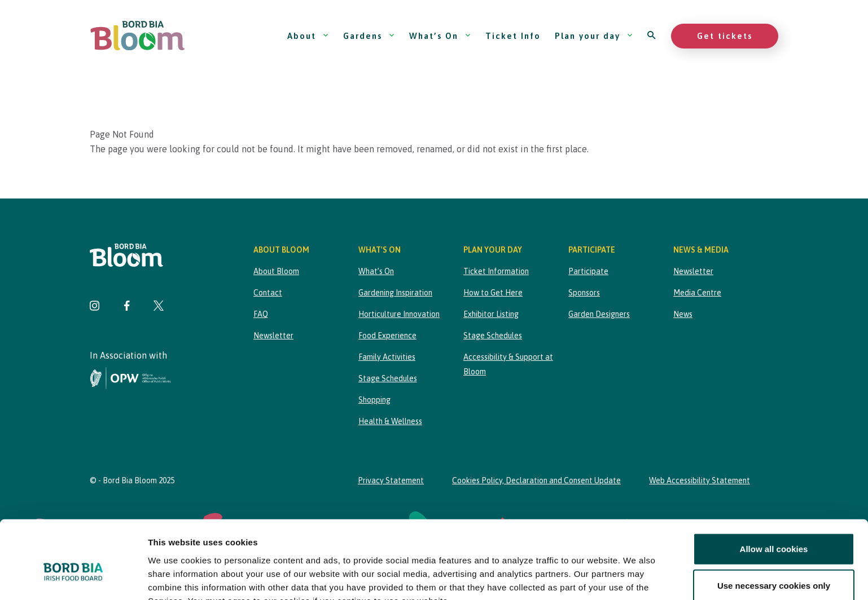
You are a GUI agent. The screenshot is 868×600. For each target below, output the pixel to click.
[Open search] (652, 36)
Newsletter (273, 336)
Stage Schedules (388, 378)
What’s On (440, 36)
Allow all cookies (774, 489)
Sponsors (584, 293)
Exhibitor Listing (491, 314)
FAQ (261, 314)
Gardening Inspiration (395, 293)
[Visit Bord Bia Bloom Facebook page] (127, 307)
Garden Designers (599, 314)
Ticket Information (496, 271)
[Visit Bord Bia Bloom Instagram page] (95, 307)
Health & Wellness (390, 421)
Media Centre (697, 293)
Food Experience (387, 336)
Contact (268, 293)
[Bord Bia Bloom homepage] (138, 36)
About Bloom (276, 271)
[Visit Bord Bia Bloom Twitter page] (159, 307)
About (308, 36)
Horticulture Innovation (399, 314)
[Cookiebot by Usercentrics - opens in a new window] (73, 578)
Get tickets (725, 36)
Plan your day (594, 36)
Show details (592, 578)
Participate (588, 271)
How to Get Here (493, 293)
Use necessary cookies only (774, 526)
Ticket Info (513, 36)
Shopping (374, 400)
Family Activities (387, 357)
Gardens (369, 36)
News (683, 314)
